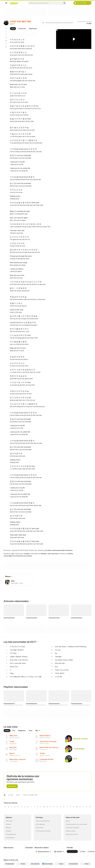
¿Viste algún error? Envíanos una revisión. (18, 556)
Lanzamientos (10, 838)
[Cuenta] (90, 3)
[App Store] (20, 851)
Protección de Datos (73, 828)
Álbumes (9, 828)
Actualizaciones (11, 834)
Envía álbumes (40, 824)
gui (13, 554)
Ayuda (68, 821)
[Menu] (6, 3)
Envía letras (40, 828)
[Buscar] (64, 3)
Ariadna (27, 554)
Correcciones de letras (43, 831)
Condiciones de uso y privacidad (76, 824)
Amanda (44, 554)
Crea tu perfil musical (43, 821)
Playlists (8, 831)
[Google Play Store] (9, 851)
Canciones (9, 821)
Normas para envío (72, 834)
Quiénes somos (71, 831)
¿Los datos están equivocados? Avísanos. (59, 550)
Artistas (8, 824)
